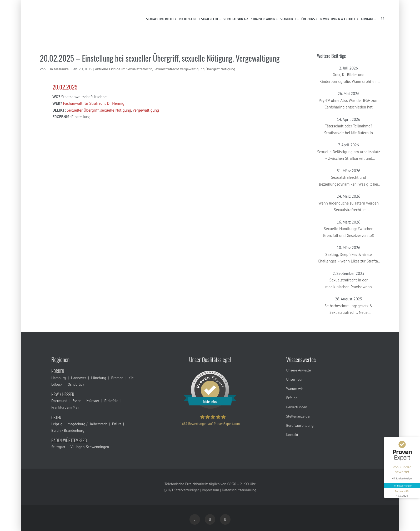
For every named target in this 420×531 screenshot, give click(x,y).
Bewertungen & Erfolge (338, 19)
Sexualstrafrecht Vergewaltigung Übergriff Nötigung (194, 69)
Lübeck (57, 384)
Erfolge (292, 398)
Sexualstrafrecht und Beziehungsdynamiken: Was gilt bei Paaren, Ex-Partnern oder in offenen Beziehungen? (349, 181)
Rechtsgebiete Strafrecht (199, 19)
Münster (93, 401)
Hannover (78, 378)
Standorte (288, 19)
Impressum (211, 490)
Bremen (117, 378)
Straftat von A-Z (236, 19)
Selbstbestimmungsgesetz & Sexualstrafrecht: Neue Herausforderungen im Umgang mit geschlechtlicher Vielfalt (349, 310)
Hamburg (59, 378)
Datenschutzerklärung (239, 490)
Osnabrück (76, 384)
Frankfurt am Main (66, 407)
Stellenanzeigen (299, 416)
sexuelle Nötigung (116, 110)
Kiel (132, 378)
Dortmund (59, 401)
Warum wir (294, 389)
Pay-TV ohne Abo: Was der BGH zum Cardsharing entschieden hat (349, 104)
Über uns (308, 19)
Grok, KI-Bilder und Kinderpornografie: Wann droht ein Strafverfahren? (349, 78)
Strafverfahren (263, 19)
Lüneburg (99, 378)
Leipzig (57, 424)
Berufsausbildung (300, 425)
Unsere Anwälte (298, 370)
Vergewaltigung (146, 110)
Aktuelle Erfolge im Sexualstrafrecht (123, 69)
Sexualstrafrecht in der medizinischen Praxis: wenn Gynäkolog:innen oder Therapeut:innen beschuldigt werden (349, 284)
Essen (77, 401)
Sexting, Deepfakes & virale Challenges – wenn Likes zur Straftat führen (349, 258)
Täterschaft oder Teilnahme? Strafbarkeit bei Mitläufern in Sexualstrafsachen (349, 130)
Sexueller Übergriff (83, 110)
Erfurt (117, 424)
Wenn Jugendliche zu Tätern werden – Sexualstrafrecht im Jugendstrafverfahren (349, 207)
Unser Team (295, 379)
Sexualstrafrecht (160, 19)
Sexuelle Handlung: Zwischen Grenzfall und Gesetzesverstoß (348, 232)
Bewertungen (297, 407)
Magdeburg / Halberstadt (87, 424)
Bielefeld (111, 401)
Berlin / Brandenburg (68, 430)
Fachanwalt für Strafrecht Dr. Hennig (94, 103)
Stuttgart (58, 447)
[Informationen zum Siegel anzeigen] (402, 493)
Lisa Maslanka (58, 69)
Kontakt (367, 19)
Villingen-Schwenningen (90, 447)
